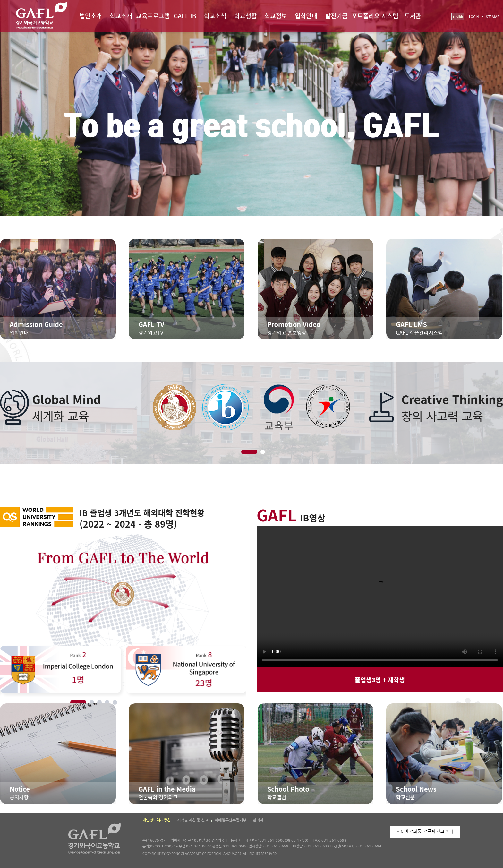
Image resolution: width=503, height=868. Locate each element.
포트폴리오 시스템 (375, 16)
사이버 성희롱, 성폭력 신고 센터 (425, 832)
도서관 (413, 16)
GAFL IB (185, 16)
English (458, 17)
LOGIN (474, 17)
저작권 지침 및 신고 (193, 820)
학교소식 (215, 16)
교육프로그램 (153, 16)
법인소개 (90, 16)
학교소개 (121, 16)
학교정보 (276, 16)
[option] (251, 407)
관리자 (258, 820)
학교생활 (245, 16)
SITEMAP (493, 17)
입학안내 (306, 16)
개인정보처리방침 (157, 820)
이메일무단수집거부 (230, 820)
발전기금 (337, 16)
